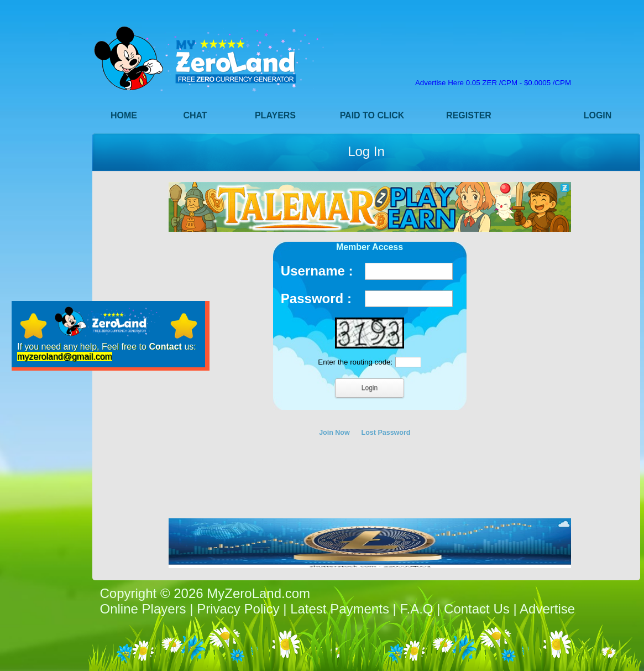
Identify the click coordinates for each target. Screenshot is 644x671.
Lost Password (386, 433)
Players (275, 115)
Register (469, 115)
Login (598, 115)
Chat (195, 115)
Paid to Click (372, 115)
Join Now (334, 433)
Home (124, 115)
